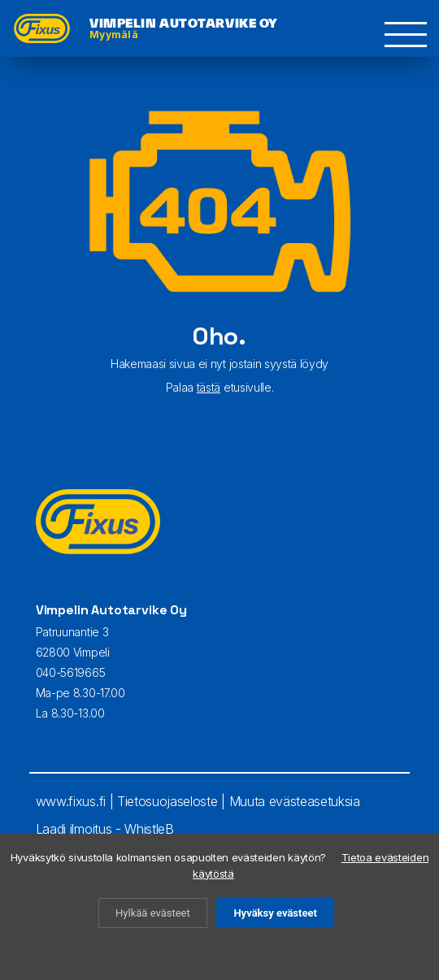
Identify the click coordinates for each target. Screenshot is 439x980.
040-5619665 (70, 672)
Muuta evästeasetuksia (295, 801)
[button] (406, 35)
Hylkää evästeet (153, 913)
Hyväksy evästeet (275, 913)
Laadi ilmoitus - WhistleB (105, 829)
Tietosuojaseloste (167, 801)
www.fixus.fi (71, 801)
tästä (209, 387)
